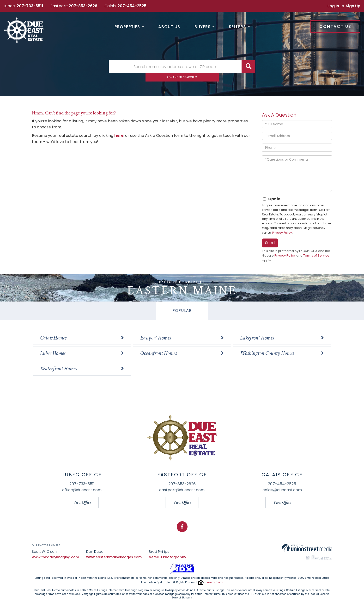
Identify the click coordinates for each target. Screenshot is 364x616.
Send (270, 243)
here (119, 135)
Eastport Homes (155, 338)
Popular (182, 311)
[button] (248, 67)
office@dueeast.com (82, 490)
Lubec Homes (53, 353)
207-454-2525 (132, 6)
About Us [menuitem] (169, 27)
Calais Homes (53, 338)
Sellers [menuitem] (239, 27)
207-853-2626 (83, 6)
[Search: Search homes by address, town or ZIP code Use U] (175, 67)
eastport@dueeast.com (182, 490)
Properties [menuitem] (129, 27)
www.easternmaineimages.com (114, 557)
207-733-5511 (30, 6)
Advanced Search (180, 77)
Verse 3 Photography (167, 557)
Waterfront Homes (58, 369)
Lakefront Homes (257, 338)
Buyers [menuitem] (204, 27)
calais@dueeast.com (282, 490)
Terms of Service (316, 255)
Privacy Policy (282, 233)
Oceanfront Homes (158, 353)
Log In (333, 6)
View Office (82, 502)
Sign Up (353, 6)
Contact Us (335, 26)
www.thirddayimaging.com (55, 557)
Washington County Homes (267, 353)
